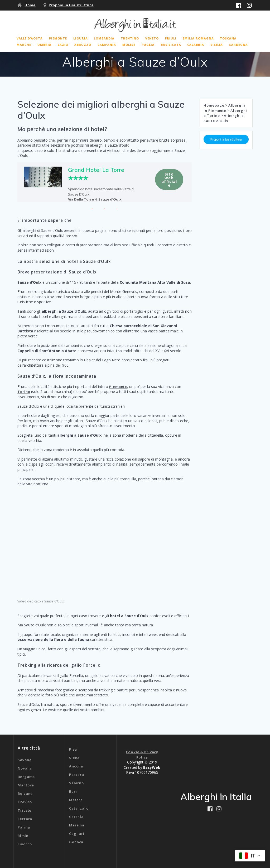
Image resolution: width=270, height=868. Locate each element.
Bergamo (26, 777)
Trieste (25, 810)
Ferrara (25, 819)
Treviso (25, 802)
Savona (25, 760)
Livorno (25, 844)
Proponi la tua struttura (71, 5)
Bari (73, 791)
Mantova (26, 785)
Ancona (76, 766)
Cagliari (77, 834)
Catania (76, 817)
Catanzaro (79, 808)
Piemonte (118, 387)
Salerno (76, 783)
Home (30, 5)
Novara (25, 768)
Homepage (214, 105)
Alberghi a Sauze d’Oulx (224, 118)
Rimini (24, 836)
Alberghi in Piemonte (224, 108)
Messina (77, 825)
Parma (24, 827)
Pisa (73, 749)
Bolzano (25, 794)
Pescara (77, 775)
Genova (76, 842)
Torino (24, 392)
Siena (74, 758)
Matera (76, 800)
